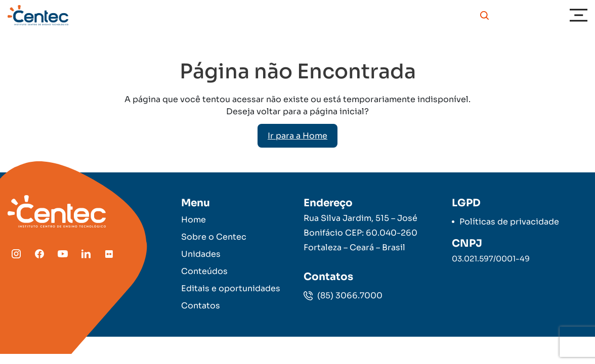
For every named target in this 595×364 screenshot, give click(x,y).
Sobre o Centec (214, 237)
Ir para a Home (297, 136)
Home (194, 220)
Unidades (201, 254)
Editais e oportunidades (231, 288)
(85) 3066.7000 (343, 295)
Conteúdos (204, 271)
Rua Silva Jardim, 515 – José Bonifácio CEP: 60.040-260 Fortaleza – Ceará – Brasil (360, 233)
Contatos (201, 306)
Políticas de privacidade (509, 222)
